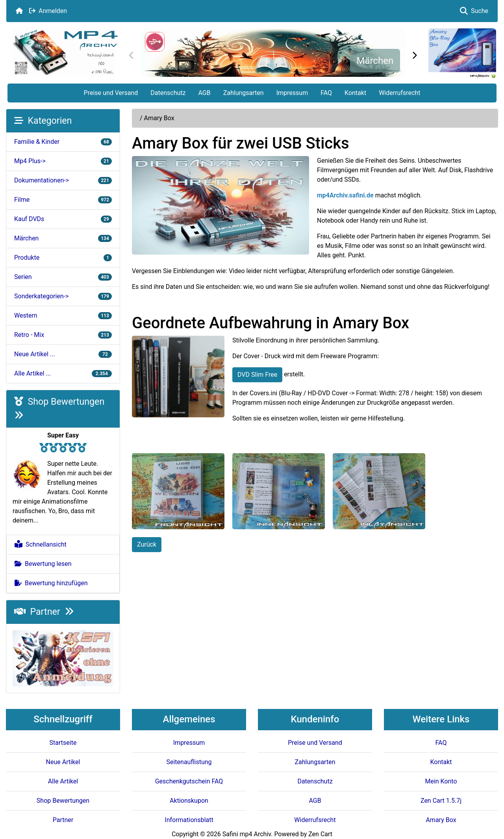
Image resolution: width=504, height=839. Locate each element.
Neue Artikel (63, 762)
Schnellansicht (41, 544)
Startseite (63, 743)
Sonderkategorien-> (63, 296)
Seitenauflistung (189, 762)
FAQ (326, 93)
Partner (44, 612)
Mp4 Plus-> (63, 161)
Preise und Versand (111, 93)
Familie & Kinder (63, 142)
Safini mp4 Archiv (247, 834)
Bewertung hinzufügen (51, 583)
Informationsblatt (189, 820)
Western (63, 315)
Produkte (63, 258)
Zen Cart (320, 834)
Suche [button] (474, 11)
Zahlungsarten (244, 93)
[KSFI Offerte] (63, 658)
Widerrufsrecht (399, 93)
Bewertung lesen (43, 564)
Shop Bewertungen (63, 801)
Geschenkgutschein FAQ (189, 781)
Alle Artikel (63, 781)
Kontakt (355, 93)
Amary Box (441, 820)
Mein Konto (441, 781)
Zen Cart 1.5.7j (441, 801)
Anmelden (48, 11)
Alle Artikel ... (63, 373)
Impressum (292, 93)
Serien (63, 277)
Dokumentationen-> (63, 180)
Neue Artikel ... (63, 354)
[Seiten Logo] (65, 52)
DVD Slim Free (257, 375)
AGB (204, 93)
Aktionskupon (189, 801)
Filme (63, 200)
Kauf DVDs (63, 219)
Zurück (147, 544)
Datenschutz (168, 93)
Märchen (375, 61)
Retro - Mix (63, 335)
